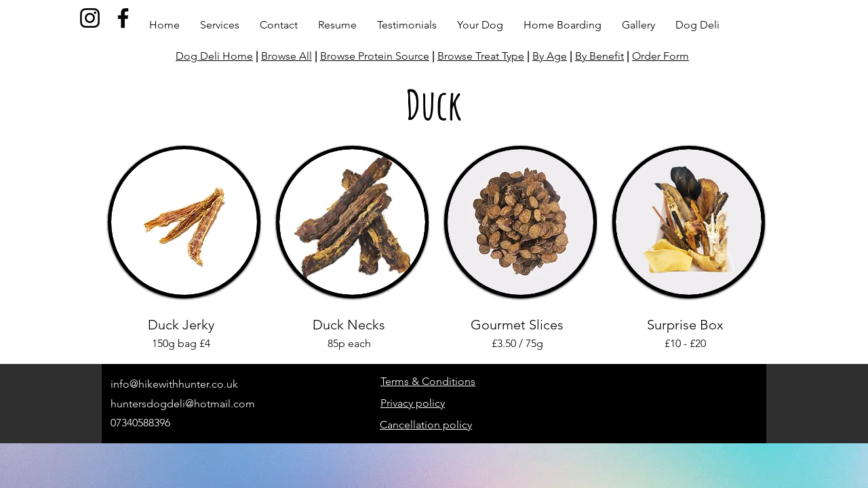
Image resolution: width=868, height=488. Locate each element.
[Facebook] (123, 18)
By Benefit (599, 56)
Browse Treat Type (481, 56)
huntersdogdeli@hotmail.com (183, 404)
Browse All (287, 56)
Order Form (660, 56)
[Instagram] (90, 18)
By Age (550, 56)
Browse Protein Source (375, 56)
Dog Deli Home (214, 56)
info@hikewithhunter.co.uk (174, 384)
